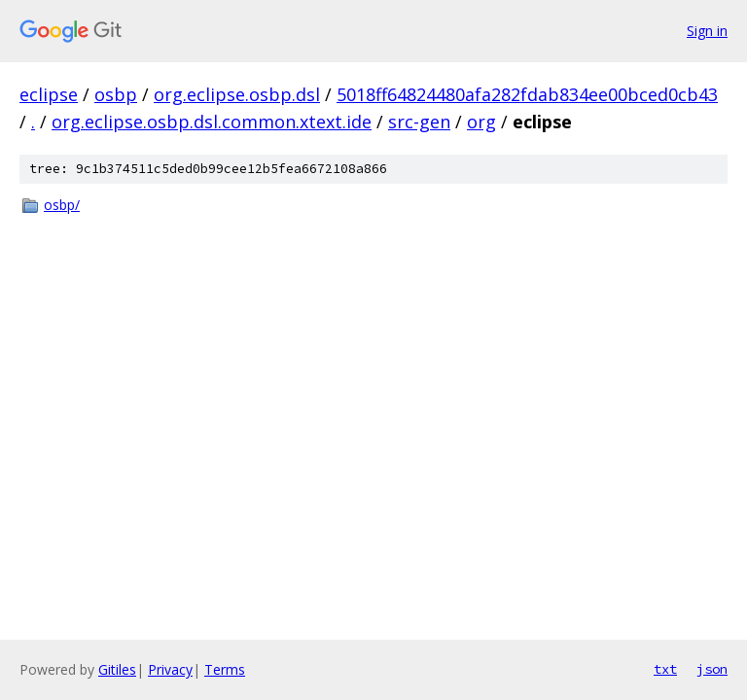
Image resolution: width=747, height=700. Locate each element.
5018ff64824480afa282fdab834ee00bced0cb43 (527, 94)
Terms (225, 669)
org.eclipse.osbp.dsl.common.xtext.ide (212, 122)
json (712, 669)
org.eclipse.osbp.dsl (237, 94)
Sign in (707, 31)
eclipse (49, 94)
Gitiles (117, 669)
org (481, 122)
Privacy (170, 669)
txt (665, 669)
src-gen (419, 122)
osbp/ (62, 205)
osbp (116, 94)
